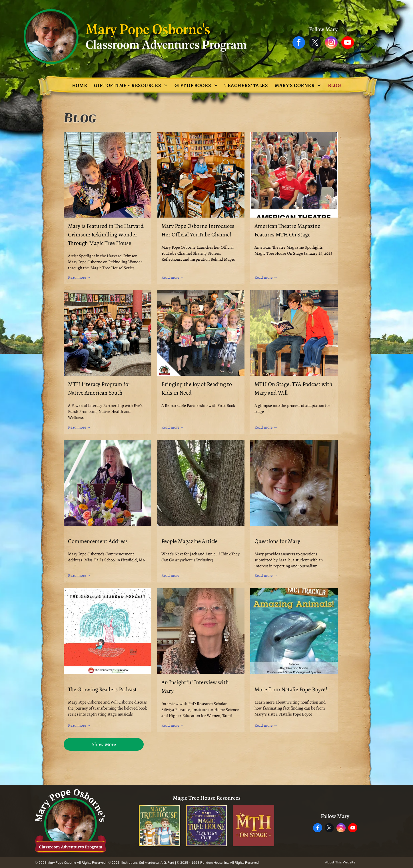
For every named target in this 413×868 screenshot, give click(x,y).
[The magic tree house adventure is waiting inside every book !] (160, 826)
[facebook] (299, 43)
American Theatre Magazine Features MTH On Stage (287, 230)
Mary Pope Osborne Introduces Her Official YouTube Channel (198, 230)
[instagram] (331, 43)
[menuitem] (80, 85)
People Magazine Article (190, 541)
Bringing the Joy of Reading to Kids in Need (197, 388)
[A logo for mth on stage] (253, 826)
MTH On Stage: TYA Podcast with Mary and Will (293, 388)
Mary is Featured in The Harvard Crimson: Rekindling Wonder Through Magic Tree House (106, 235)
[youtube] (348, 43)
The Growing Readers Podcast (102, 689)
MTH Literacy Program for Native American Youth (99, 388)
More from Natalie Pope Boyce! (291, 689)
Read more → (79, 277)
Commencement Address (98, 541)
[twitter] (315, 43)
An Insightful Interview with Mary (195, 687)
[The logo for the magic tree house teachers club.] (207, 826)
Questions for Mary (277, 541)
